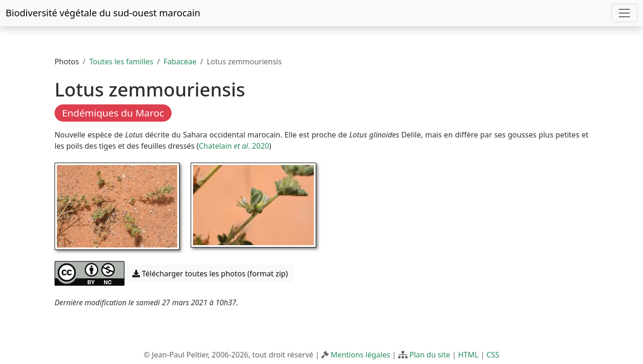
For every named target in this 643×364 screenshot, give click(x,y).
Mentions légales (360, 355)
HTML (468, 355)
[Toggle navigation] (624, 13)
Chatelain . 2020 (234, 146)
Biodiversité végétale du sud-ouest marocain (103, 13)
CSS (493, 355)
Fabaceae (180, 62)
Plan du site (430, 355)
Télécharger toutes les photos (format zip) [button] (210, 274)
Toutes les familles (121, 62)
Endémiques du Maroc (113, 113)
